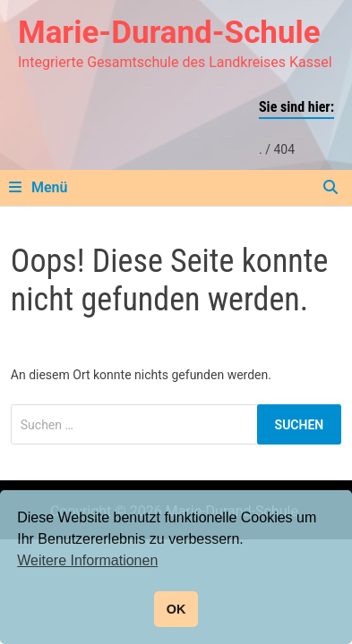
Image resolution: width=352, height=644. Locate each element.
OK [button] (176, 609)
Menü (38, 187)
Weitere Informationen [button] (87, 560)
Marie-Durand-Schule (169, 33)
